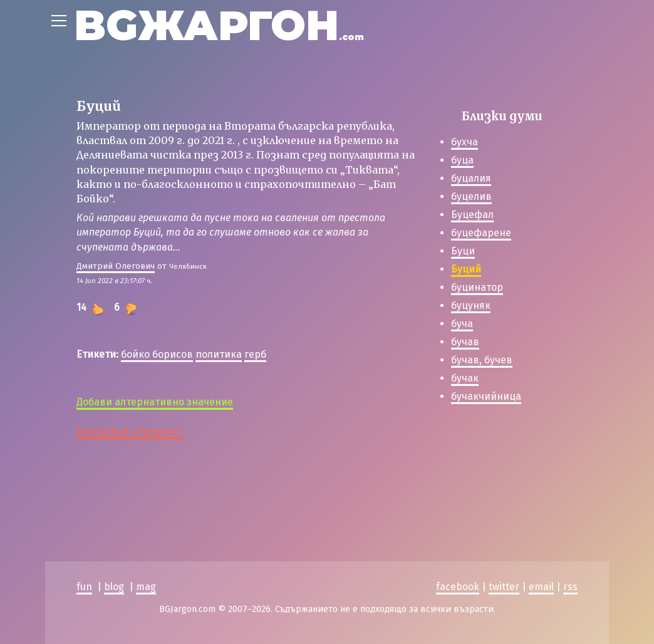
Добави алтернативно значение (155, 402)
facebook (458, 587)
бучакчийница (486, 396)
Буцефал (472, 215)
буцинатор (477, 287)
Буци (463, 251)
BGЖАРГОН (219, 25)
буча (462, 324)
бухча (465, 142)
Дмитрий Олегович (116, 266)
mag (146, 587)
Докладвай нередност (130, 431)
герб (255, 354)
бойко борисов (157, 354)
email (541, 587)
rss (570, 587)
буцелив (471, 196)
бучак (465, 378)
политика (219, 354)
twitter (504, 587)
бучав (465, 342)
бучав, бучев (482, 360)
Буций (466, 269)
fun (84, 587)
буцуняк (471, 305)
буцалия (471, 178)
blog (114, 587)
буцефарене (481, 233)
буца (462, 160)
